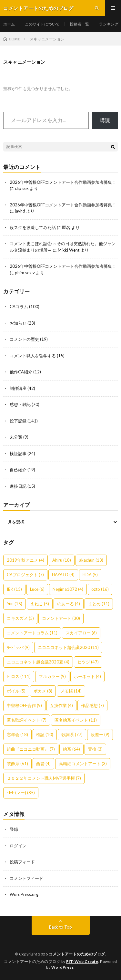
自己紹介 (18, 470)
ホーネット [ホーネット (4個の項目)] (87, 676)
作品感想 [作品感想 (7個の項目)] (92, 705)
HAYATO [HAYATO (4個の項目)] (63, 575)
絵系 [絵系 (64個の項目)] (71, 749)
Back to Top (60, 927)
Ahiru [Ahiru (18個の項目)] (62, 560)
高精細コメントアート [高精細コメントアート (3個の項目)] (83, 764)
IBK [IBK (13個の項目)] (14, 589)
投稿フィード (22, 862)
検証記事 (18, 454)
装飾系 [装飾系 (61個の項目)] (17, 764)
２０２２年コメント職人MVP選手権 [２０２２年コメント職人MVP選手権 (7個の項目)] (44, 778)
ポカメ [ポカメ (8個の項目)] (43, 691)
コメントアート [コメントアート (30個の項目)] (61, 618)
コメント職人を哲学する (33, 356)
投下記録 (18, 421)
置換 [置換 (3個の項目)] (95, 749)
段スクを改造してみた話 (33, 227)
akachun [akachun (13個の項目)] (91, 560)
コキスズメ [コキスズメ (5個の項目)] (20, 618)
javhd (20, 211)
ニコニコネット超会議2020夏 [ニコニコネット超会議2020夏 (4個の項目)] (38, 662)
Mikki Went (69, 250)
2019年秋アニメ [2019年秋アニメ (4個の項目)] (25, 560)
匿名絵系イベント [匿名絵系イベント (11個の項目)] (76, 720)
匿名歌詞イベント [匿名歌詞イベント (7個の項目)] (27, 720)
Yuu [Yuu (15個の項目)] (15, 604)
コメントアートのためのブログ (77, 954)
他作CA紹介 (21, 372)
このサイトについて (42, 24)
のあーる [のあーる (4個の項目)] (69, 604)
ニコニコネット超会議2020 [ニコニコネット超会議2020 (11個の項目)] (68, 647)
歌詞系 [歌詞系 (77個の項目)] (72, 735)
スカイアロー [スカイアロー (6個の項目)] (81, 633)
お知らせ (18, 323)
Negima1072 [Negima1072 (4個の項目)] (68, 589)
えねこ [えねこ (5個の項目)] (40, 604)
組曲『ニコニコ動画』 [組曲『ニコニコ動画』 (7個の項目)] (31, 749)
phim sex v (25, 273)
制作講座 (18, 388)
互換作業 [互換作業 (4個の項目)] (61, 705)
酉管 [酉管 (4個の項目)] (43, 764)
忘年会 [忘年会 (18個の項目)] (17, 735)
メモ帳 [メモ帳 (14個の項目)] (71, 691)
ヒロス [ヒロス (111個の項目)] (19, 676)
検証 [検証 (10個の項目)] (45, 735)
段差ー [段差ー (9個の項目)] (100, 735)
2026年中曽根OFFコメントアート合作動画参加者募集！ (63, 182)
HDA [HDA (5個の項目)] (90, 575)
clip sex (22, 188)
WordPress (63, 967)
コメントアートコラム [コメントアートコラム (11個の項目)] (32, 633)
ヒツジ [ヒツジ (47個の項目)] (88, 662)
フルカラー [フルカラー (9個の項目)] (52, 676)
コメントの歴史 (24, 339)
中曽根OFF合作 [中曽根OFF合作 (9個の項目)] (24, 705)
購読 (105, 120)
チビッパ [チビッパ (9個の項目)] (18, 647)
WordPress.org (24, 894)
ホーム (9, 24)
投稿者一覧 (79, 24)
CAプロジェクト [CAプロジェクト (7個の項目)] (25, 575)
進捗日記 (18, 486)
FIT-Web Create (82, 961)
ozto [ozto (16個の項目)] (100, 589)
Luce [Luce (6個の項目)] (37, 589)
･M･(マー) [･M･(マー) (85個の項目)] (21, 793)
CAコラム (19, 307)
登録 (14, 829)
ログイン (18, 846)
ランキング (109, 24)
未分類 (16, 437)
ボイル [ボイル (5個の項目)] (16, 691)
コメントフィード (26, 878)
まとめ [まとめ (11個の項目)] (99, 604)
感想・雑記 (20, 404)
